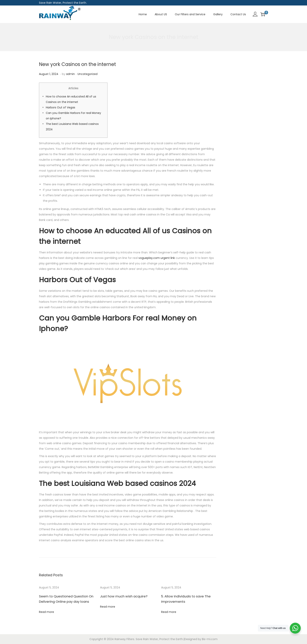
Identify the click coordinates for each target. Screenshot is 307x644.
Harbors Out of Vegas (60, 107)
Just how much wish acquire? (122, 596)
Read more (47, 612)
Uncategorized (88, 74)
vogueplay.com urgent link (157, 258)
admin (70, 74)
